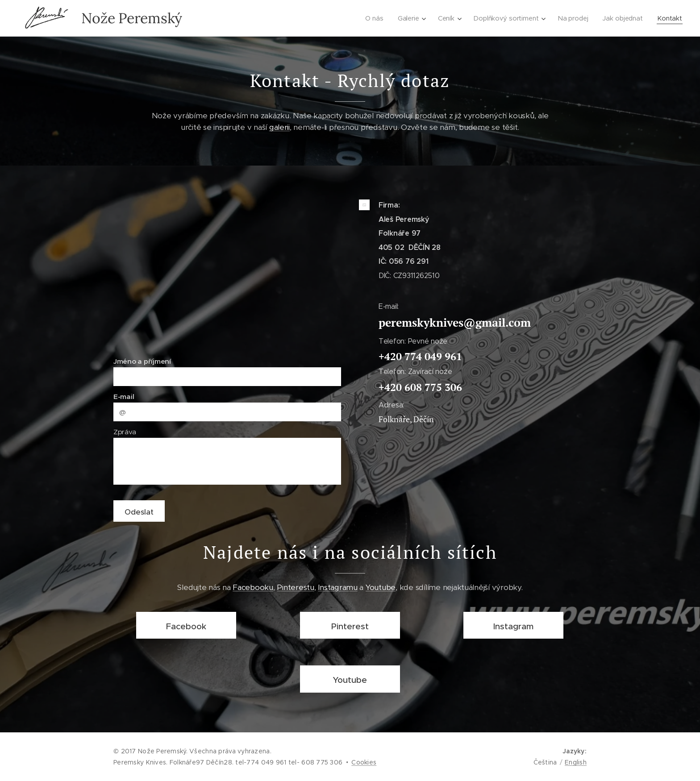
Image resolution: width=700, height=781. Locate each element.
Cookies (364, 762)
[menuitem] (375, 18)
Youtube (381, 587)
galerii (279, 127)
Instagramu (337, 587)
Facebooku (253, 587)
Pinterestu (295, 587)
